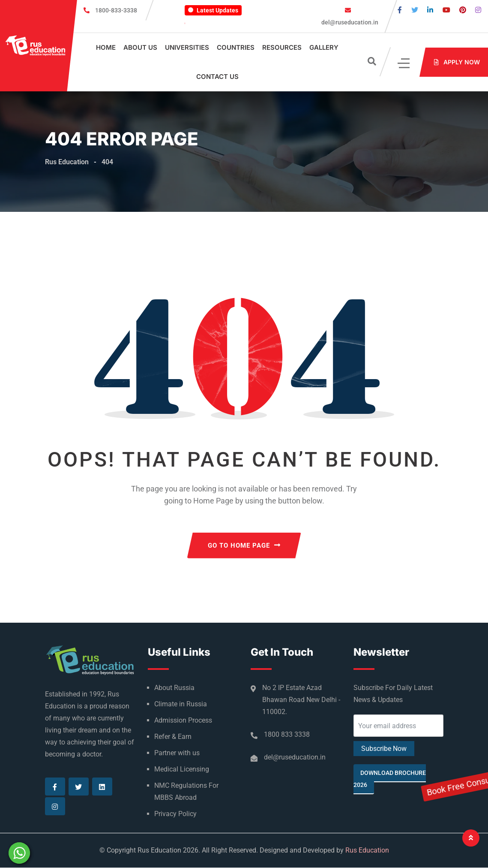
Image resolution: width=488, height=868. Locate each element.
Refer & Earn (173, 737)
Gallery (324, 47)
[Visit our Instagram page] (478, 10)
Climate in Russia (181, 704)
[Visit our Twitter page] (415, 10)
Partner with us (177, 753)
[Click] (404, 62)
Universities (187, 47)
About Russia (174, 688)
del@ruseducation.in (349, 22)
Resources (282, 47)
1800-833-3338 (116, 10)
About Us (140, 47)
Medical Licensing (182, 770)
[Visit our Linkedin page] (430, 10)
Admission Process (183, 721)
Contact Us (217, 77)
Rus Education (367, 851)
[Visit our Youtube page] (446, 10)
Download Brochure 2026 (390, 779)
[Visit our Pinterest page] (463, 10)
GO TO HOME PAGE (244, 546)
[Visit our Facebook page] (400, 10)
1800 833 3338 (287, 735)
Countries (236, 47)
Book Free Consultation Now (480, 442)
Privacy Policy (175, 814)
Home (106, 47)
